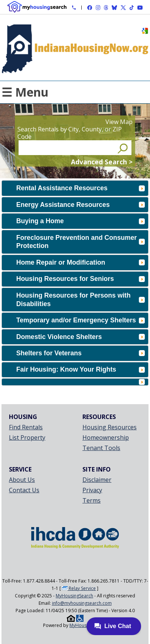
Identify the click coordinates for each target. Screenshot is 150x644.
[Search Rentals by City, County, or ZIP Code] (67, 148)
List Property (27, 437)
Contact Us (24, 490)
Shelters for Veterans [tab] (81, 353)
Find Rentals (26, 427)
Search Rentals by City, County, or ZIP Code (70, 133)
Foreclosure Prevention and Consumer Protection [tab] (81, 242)
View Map (119, 122)
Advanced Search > (102, 162)
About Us (22, 480)
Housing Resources (110, 427)
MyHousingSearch (74, 596)
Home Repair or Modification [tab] (81, 262)
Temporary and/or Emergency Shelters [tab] (81, 320)
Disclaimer (97, 480)
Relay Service (79, 588)
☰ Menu (25, 92)
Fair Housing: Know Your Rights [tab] (81, 369)
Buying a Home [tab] (81, 221)
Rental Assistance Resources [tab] (81, 188)
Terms (92, 500)
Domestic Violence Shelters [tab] (81, 337)
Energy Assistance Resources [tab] (81, 205)
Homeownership (106, 437)
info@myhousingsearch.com (82, 603)
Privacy (92, 490)
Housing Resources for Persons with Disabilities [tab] (81, 300)
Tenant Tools (101, 448)
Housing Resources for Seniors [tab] (81, 279)
